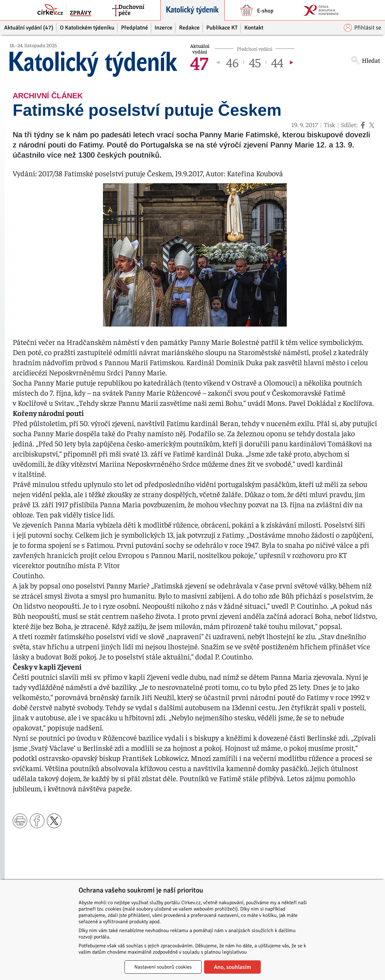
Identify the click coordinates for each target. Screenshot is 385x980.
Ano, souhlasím (232, 967)
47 (199, 62)
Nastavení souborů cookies (163, 967)
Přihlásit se (363, 28)
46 (232, 62)
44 (277, 62)
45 (255, 62)
